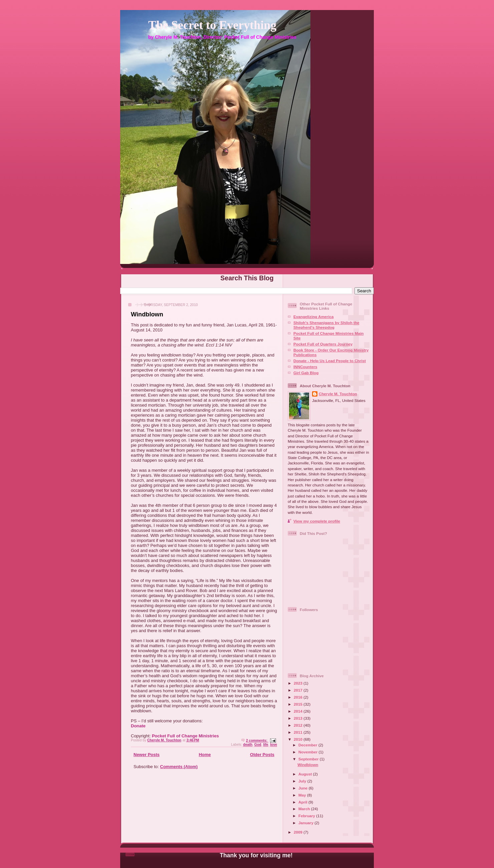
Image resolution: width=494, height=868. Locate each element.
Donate (138, 726)
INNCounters (305, 367)
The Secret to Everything (212, 25)
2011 (299, 732)
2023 (299, 683)
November (308, 752)
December (308, 745)
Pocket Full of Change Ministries (185, 736)
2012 (299, 725)
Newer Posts (147, 755)
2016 (299, 697)
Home (205, 755)
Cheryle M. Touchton (338, 394)
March (305, 809)
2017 (299, 690)
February (307, 816)
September (309, 759)
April (303, 802)
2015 (299, 704)
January (306, 823)
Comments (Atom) (179, 767)
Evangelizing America (313, 317)
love (274, 745)
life (266, 745)
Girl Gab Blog (306, 373)
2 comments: (257, 741)
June (304, 788)
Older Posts (262, 755)
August (306, 774)
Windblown (147, 314)
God (258, 745)
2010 (299, 739)
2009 (299, 832)
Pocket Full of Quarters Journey (323, 344)
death (248, 745)
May (303, 795)
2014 (299, 711)
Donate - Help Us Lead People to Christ (330, 361)
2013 (299, 718)
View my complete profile (317, 521)
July (303, 781)
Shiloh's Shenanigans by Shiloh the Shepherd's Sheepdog (326, 325)
